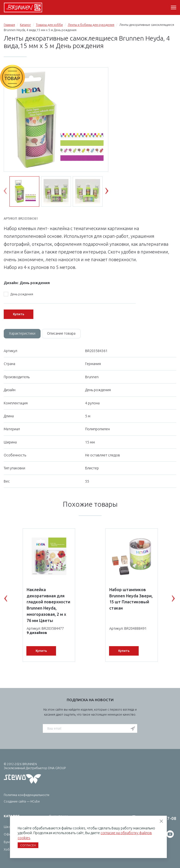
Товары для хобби (49, 25)
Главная (9, 25)
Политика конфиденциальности (27, 795)
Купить (19, 314)
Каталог (25, 25)
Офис (8, 834)
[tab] (22, 334)
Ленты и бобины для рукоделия (91, 25)
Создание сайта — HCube (22, 801)
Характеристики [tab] (22, 333)
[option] (56, 120)
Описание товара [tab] (61, 333)
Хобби (9, 849)
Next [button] (111, 192)
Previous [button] (9, 192)
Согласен (28, 845)
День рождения (18, 294)
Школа (9, 827)
